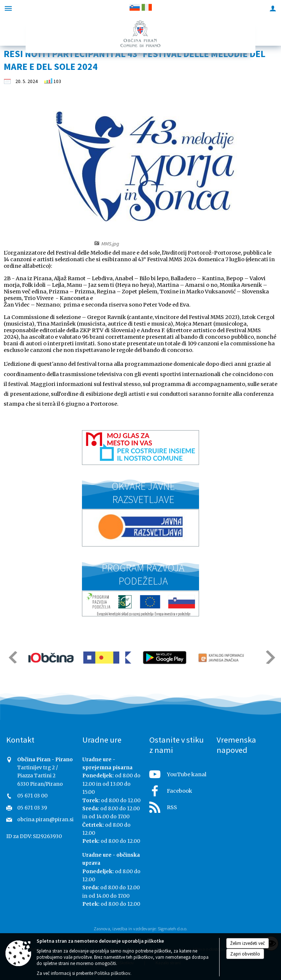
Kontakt (20, 740)
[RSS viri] (178, 805)
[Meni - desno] (273, 8)
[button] (12, 657)
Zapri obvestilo (245, 954)
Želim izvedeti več (248, 943)
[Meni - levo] (8, 8)
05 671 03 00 (32, 796)
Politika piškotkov (112, 973)
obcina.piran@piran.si (45, 820)
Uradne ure (102, 740)
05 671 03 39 (32, 808)
